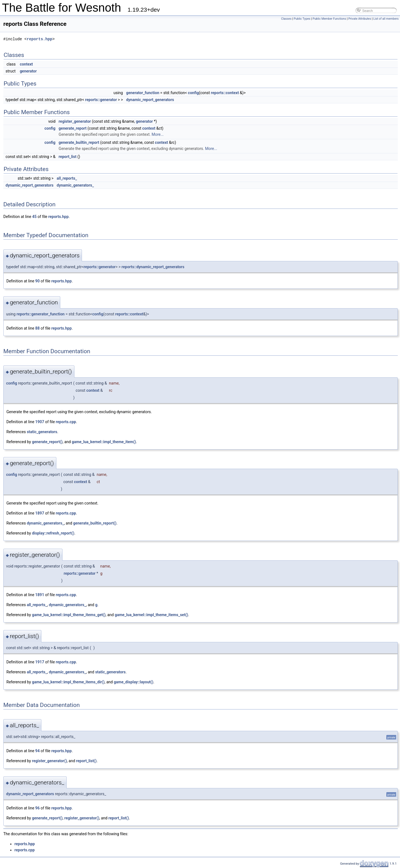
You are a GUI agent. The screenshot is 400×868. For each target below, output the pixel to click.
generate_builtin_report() (95, 523)
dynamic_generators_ (75, 185)
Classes (286, 19)
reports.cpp (66, 422)
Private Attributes (360, 19)
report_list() (86, 761)
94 (37, 751)
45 (34, 217)
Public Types (302, 19)
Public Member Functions (329, 19)
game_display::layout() (133, 682)
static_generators (42, 432)
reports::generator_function (40, 314)
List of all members (386, 19)
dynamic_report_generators (150, 100)
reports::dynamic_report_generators (153, 267)
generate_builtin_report (79, 142)
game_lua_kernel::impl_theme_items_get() (69, 615)
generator (28, 71)
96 (37, 808)
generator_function (143, 93)
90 (37, 281)
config (193, 93)
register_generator (75, 121)
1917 (40, 662)
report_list (67, 157)
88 (37, 328)
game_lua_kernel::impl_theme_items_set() (151, 615)
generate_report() (47, 442)
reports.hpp (39, 39)
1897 (40, 513)
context (26, 64)
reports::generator (101, 100)
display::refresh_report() (53, 533)
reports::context (225, 93)
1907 (40, 422)
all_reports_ (67, 178)
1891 (40, 595)
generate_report (72, 128)
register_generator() (49, 761)
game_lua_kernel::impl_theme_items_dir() (68, 682)
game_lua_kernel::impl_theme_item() (104, 442)
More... (158, 134)
